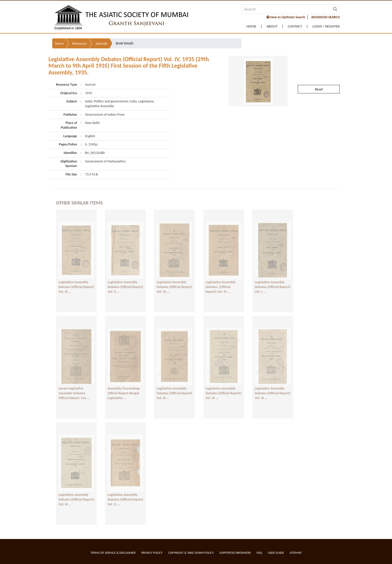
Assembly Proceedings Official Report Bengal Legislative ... (124, 387)
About (272, 26)
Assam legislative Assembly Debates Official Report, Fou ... (74, 387)
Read (319, 74)
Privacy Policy (152, 553)
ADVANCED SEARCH (325, 17)
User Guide (276, 553)
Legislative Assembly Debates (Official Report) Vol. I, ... (273, 280)
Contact (295, 26)
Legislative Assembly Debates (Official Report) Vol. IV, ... (174, 280)
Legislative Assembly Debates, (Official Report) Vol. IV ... (221, 280)
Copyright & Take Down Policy (191, 553)
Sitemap (296, 553)
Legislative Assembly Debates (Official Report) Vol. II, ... (125, 280)
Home (251, 26)
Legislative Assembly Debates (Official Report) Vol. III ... (76, 280)
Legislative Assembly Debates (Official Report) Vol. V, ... (125, 493)
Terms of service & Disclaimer (113, 553)
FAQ (259, 553)
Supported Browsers (235, 553)
